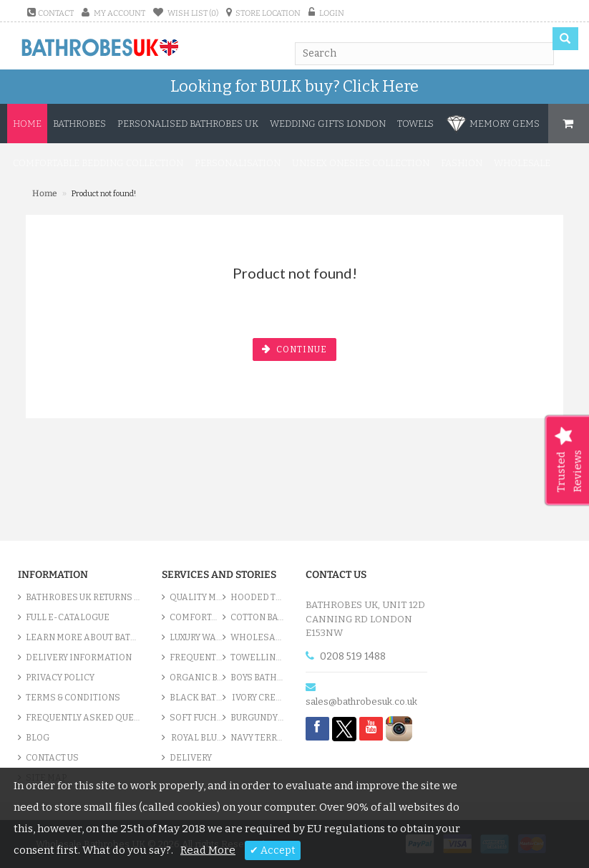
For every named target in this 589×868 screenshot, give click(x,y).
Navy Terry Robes (257, 738)
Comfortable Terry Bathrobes (196, 617)
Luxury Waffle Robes (196, 637)
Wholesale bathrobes (257, 637)
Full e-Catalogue (68, 617)
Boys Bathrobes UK (257, 677)
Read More (208, 850)
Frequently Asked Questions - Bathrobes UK (83, 718)
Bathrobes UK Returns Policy (83, 597)
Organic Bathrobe (196, 677)
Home (27, 124)
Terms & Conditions (73, 698)
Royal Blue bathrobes (196, 738)
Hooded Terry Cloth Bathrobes (257, 597)
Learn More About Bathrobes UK (83, 637)
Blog (38, 738)
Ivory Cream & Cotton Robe (257, 698)
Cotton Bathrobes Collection (257, 617)
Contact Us (52, 758)
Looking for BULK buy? (294, 86)
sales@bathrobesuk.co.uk (361, 701)
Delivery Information (79, 657)
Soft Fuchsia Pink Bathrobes (196, 718)
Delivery (191, 758)
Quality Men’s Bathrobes (196, 597)
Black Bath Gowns (196, 698)
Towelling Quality (257, 657)
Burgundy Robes (257, 718)
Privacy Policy (60, 677)
